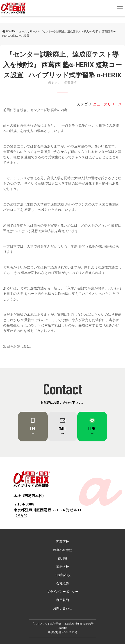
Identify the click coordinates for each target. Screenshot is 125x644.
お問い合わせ (63, 608)
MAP (22, 515)
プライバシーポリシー (63, 592)
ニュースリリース (107, 104)
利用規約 (63, 600)
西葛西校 (63, 542)
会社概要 (63, 583)
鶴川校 (63, 558)
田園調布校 (63, 575)
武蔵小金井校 (63, 550)
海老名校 (63, 567)
